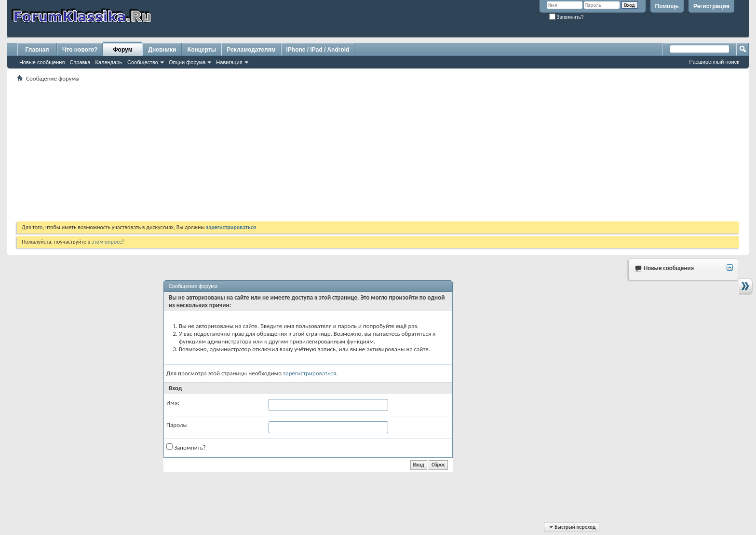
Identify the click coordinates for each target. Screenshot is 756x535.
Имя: (173, 403)
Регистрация (711, 6)
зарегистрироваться (310, 373)
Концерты (202, 50)
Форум (122, 50)
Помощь (667, 6)
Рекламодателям (251, 50)
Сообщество (143, 62)
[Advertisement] (306, 151)
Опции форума (187, 62)
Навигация (229, 62)
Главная (37, 50)
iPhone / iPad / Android (318, 50)
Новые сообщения (42, 62)
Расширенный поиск (714, 62)
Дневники (162, 50)
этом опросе (107, 242)
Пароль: (177, 425)
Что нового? (80, 50)
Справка (80, 62)
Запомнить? (567, 17)
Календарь (109, 62)
